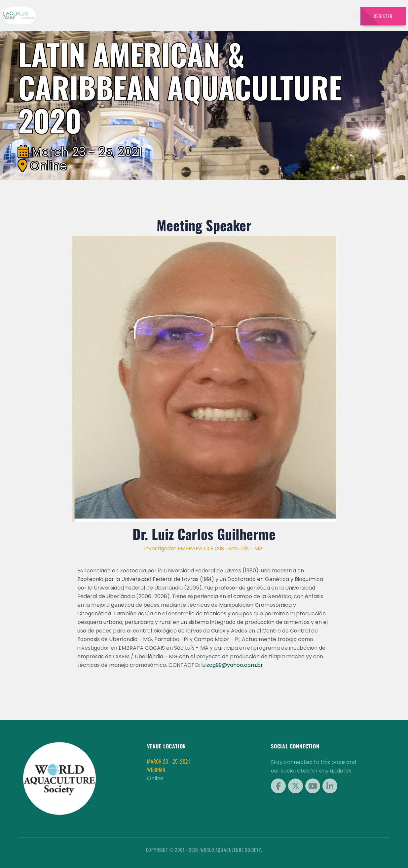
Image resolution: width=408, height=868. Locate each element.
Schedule (271, 15)
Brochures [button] (333, 15)
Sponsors (301, 15)
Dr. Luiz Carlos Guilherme (204, 534)
